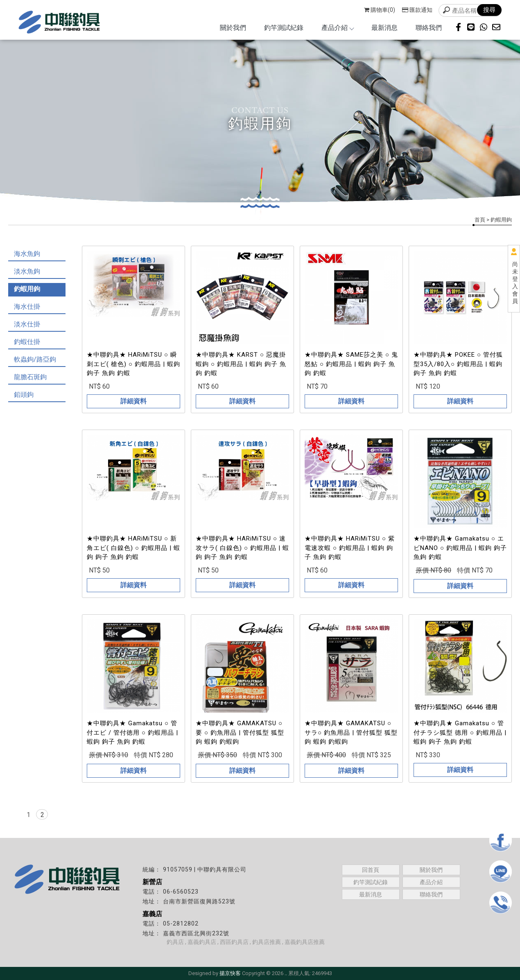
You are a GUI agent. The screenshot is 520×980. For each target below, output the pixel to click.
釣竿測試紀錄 (284, 28)
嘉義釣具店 (202, 942)
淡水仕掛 (27, 324)
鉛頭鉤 (24, 395)
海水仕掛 (27, 307)
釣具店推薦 (267, 942)
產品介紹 (337, 28)
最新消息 (384, 28)
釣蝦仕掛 (27, 342)
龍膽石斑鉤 (30, 377)
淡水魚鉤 (27, 271)
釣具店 (175, 942)
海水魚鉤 (27, 254)
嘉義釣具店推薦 (305, 942)
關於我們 (233, 28)
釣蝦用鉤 (27, 289)
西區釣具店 (234, 942)
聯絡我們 (429, 28)
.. (286, 973)
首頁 (480, 220)
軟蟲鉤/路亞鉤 (35, 359)
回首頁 (371, 870)
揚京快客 (230, 973)
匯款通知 (417, 10)
